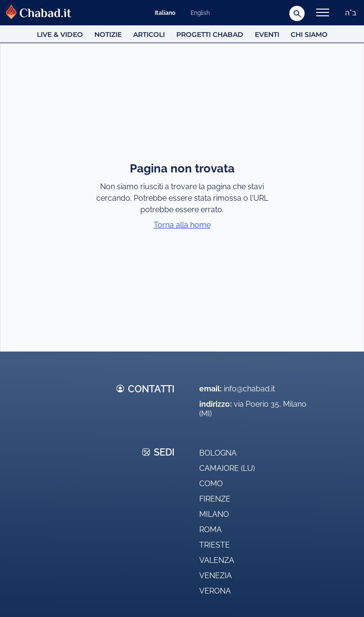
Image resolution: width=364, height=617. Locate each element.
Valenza (217, 560)
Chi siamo (309, 34)
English (200, 13)
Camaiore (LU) (227, 468)
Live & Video (60, 34)
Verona (215, 591)
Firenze (215, 499)
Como (211, 484)
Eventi (267, 34)
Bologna (218, 453)
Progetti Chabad (210, 34)
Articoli (149, 34)
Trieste (215, 545)
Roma (210, 530)
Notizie (108, 34)
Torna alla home (182, 225)
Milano (214, 514)
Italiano (165, 13)
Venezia (216, 576)
